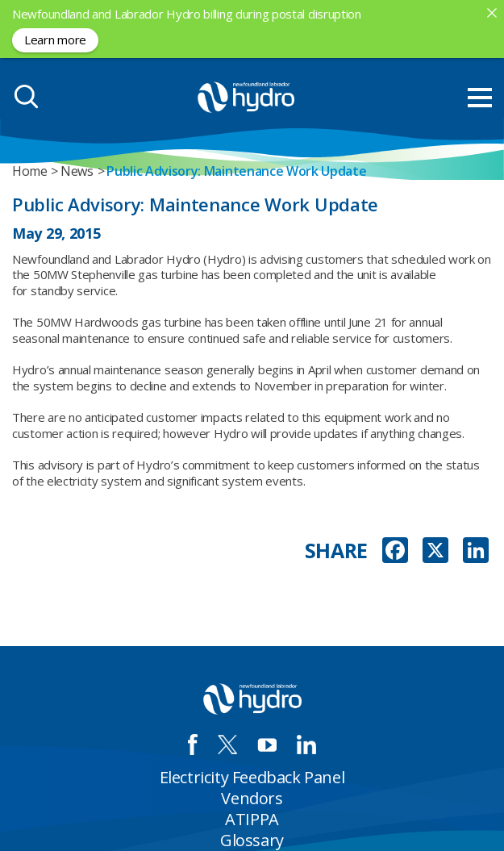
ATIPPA (252, 819)
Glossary (252, 840)
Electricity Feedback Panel (252, 777)
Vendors (252, 798)
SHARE (337, 551)
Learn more (55, 40)
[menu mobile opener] (480, 98)
